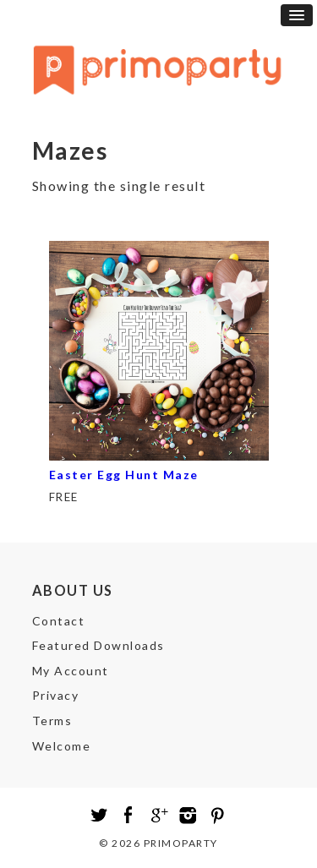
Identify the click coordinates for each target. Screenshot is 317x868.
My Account (71, 671)
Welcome (62, 746)
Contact (59, 621)
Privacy (56, 695)
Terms (52, 721)
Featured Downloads (98, 645)
